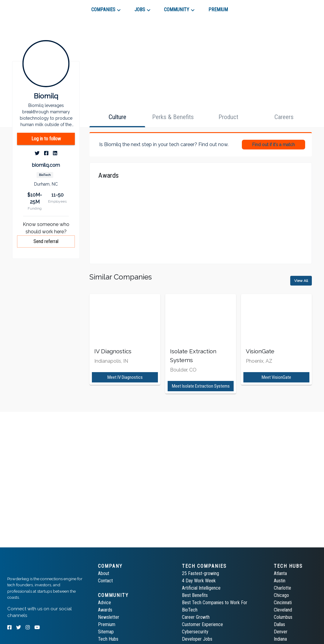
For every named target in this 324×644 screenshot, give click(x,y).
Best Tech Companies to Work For (215, 603)
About (104, 573)
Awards (105, 610)
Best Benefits (195, 595)
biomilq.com (46, 165)
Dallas (279, 624)
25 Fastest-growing (200, 573)
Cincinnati (283, 603)
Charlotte (282, 588)
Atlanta (280, 573)
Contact (105, 581)
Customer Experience (202, 624)
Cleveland (283, 610)
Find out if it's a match (273, 145)
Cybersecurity (195, 632)
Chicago (281, 595)
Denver (281, 632)
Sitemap (106, 632)
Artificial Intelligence (201, 588)
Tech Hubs (108, 639)
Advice (105, 603)
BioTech (190, 610)
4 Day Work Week (199, 581)
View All (301, 281)
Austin (280, 581)
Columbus (283, 617)
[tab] (29, 7)
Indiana (280, 639)
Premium (107, 624)
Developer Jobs (197, 639)
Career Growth (196, 617)
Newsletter (109, 617)
